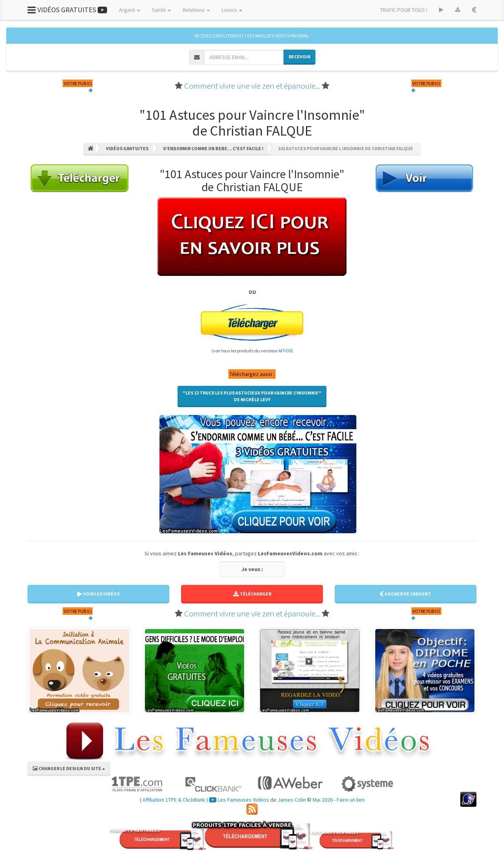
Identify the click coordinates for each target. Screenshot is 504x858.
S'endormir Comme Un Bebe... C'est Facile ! (213, 148)
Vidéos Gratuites (127, 148)
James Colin (292, 800)
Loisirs (232, 10)
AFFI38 (285, 351)
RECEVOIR (299, 57)
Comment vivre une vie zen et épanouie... (252, 86)
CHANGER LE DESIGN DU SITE (69, 768)
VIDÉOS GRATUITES (67, 10)
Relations (196, 10)
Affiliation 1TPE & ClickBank (174, 800)
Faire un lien (351, 800)
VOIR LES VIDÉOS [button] (98, 594)
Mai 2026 (323, 800)
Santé (161, 10)
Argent (130, 10)
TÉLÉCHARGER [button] (252, 594)
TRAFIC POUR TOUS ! (404, 10)
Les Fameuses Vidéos (239, 800)
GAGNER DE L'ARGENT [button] (406, 594)
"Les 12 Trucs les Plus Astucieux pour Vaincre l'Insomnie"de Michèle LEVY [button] (252, 396)
